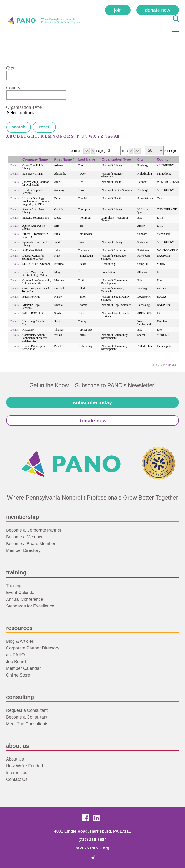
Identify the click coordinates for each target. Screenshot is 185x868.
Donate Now (158, 10)
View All (112, 136)
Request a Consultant (27, 710)
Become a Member (24, 537)
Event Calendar (21, 593)
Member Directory (23, 550)
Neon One (171, 365)
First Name (63, 159)
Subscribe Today (92, 402)
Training (14, 586)
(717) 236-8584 (92, 840)
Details (14, 165)
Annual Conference (25, 599)
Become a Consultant (27, 717)
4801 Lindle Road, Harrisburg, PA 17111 (92, 831)
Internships (17, 773)
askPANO (15, 655)
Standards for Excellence (30, 606)
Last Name (87, 159)
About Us (15, 759)
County (13, 88)
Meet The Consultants (27, 724)
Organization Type (24, 107)
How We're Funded (24, 766)
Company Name (35, 159)
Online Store (18, 675)
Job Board (16, 662)
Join (118, 10)
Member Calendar (23, 668)
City (10, 68)
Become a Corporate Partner (34, 530)
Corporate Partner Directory (33, 648)
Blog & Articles (20, 641)
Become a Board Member (31, 544)
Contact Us (17, 779)
